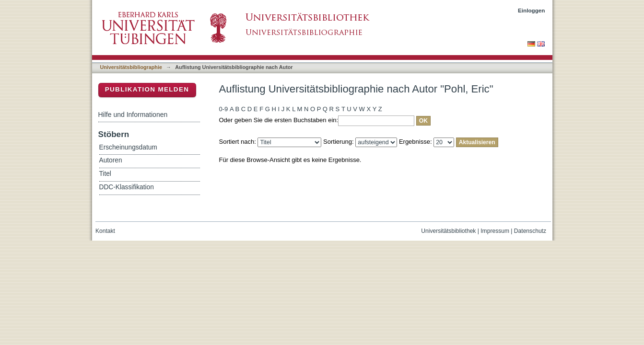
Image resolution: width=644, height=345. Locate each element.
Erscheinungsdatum (128, 147)
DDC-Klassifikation (127, 187)
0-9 (224, 109)
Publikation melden (147, 89)
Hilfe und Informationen (133, 115)
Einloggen (532, 10)
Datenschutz (530, 231)
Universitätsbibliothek (448, 231)
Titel (105, 174)
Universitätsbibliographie (131, 67)
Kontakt (105, 231)
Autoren (111, 160)
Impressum (495, 231)
